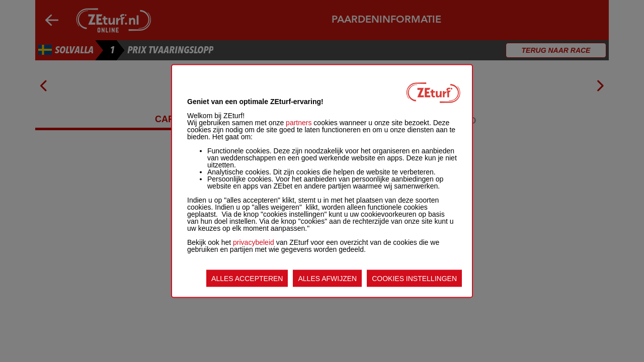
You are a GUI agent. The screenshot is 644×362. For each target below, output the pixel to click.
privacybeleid (254, 242)
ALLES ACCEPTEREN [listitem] (247, 279)
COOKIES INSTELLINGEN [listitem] (414, 279)
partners (299, 123)
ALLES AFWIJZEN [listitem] (327, 279)
